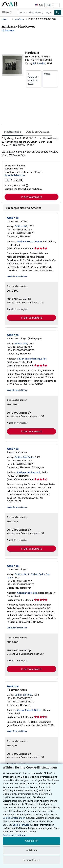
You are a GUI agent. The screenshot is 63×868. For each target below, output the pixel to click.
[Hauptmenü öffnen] (7, 12)
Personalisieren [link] (32, 860)
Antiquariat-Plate (27, 593)
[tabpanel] (30, 147)
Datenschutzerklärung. (14, 835)
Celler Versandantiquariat (32, 359)
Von (34, 79)
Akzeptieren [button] (32, 841)
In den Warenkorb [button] (32, 197)
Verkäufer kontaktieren (17, 276)
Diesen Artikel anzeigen (15, 175)
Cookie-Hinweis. (21, 825)
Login (48, 5)
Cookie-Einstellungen (14, 818)
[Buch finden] (58, 12)
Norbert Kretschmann (29, 241)
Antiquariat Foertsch (29, 472)
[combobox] (36, 12)
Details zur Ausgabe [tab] (38, 132)
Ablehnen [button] (32, 850)
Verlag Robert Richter (29, 710)
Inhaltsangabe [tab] (13, 132)
